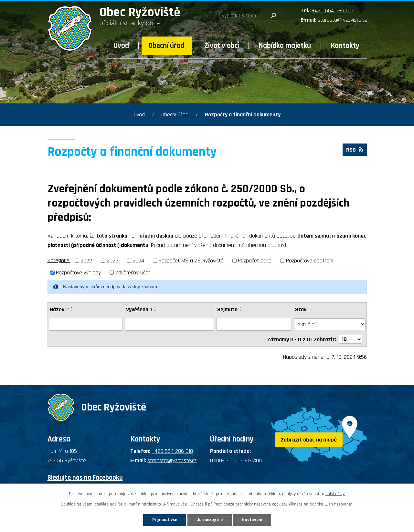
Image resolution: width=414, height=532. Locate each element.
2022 (86, 261)
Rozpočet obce (255, 261)
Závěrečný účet (133, 273)
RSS (355, 150)
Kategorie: (59, 260)
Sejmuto (227, 309)
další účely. (335, 494)
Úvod (121, 46)
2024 (138, 261)
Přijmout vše (165, 520)
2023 (112, 261)
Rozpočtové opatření (310, 261)
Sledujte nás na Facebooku (85, 477)
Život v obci (222, 46)
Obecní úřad (166, 46)
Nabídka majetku (285, 46)
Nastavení (252, 520)
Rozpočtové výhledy (78, 273)
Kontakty (345, 46)
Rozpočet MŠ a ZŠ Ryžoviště (191, 261)
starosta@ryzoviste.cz (342, 20)
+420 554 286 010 (333, 11)
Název (59, 309)
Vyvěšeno (139, 309)
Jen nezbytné (210, 520)
